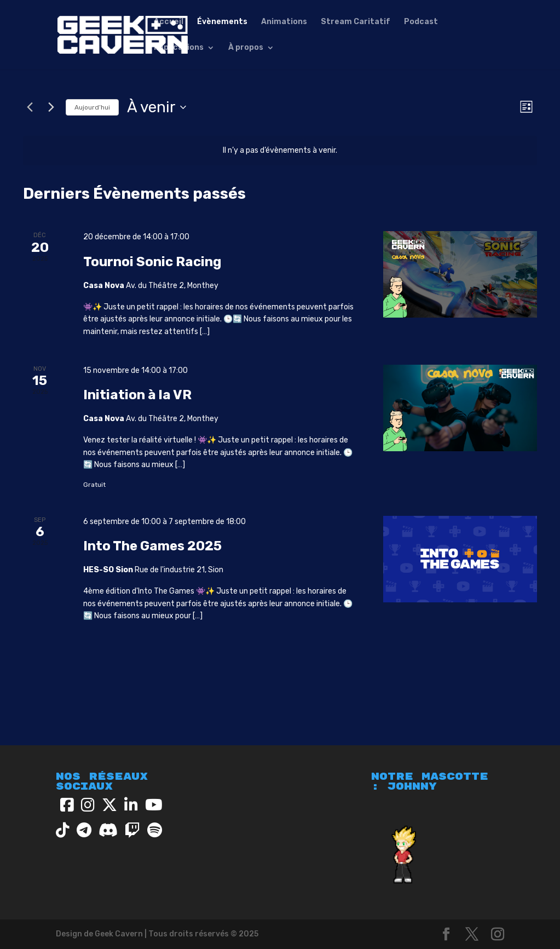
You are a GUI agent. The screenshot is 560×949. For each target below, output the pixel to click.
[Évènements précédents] (30, 107)
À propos (246, 48)
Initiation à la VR (137, 395)
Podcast (421, 22)
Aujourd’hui (92, 107)
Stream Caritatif (356, 22)
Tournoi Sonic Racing (152, 262)
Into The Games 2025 (152, 546)
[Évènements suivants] (51, 107)
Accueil (169, 22)
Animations (284, 22)
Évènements (222, 22)
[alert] (280, 151)
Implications (179, 48)
